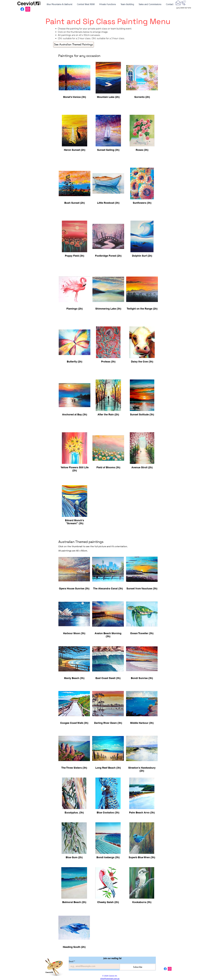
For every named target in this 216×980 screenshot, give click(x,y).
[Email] (93, 966)
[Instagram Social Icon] (28, 9)
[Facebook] (22, 9)
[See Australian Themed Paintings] (74, 44)
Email (72, 961)
